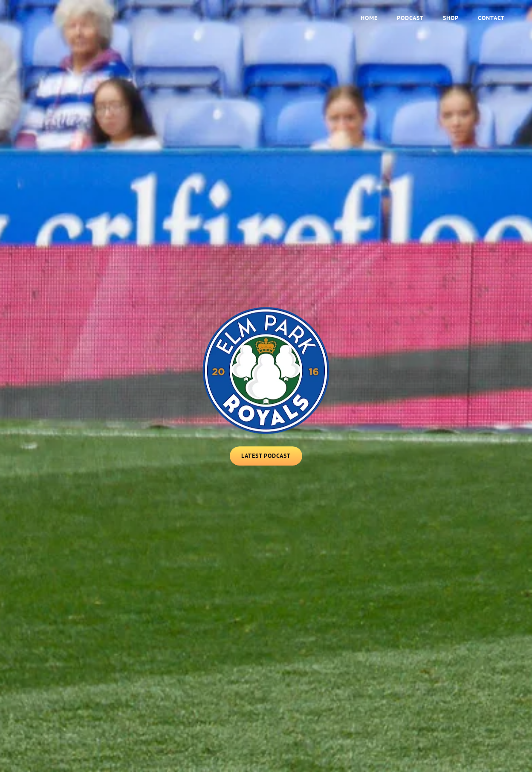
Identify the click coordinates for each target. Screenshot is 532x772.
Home (369, 18)
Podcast (410, 18)
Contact (491, 18)
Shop (451, 18)
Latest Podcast (272, 459)
